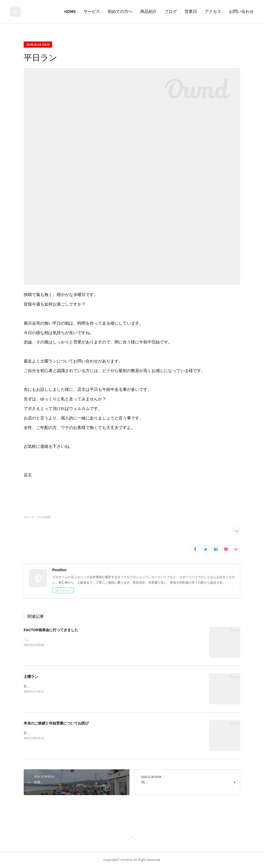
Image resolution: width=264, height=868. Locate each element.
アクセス (213, 11)
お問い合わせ (241, 11)
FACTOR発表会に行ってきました (51, 630)
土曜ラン (31, 677)
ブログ (171, 11)
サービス (92, 11)
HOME (70, 11)
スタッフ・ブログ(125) (37, 517)
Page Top (132, 839)
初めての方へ (120, 11)
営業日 (191, 11)
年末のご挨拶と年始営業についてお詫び (56, 723)
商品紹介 (148, 11)
